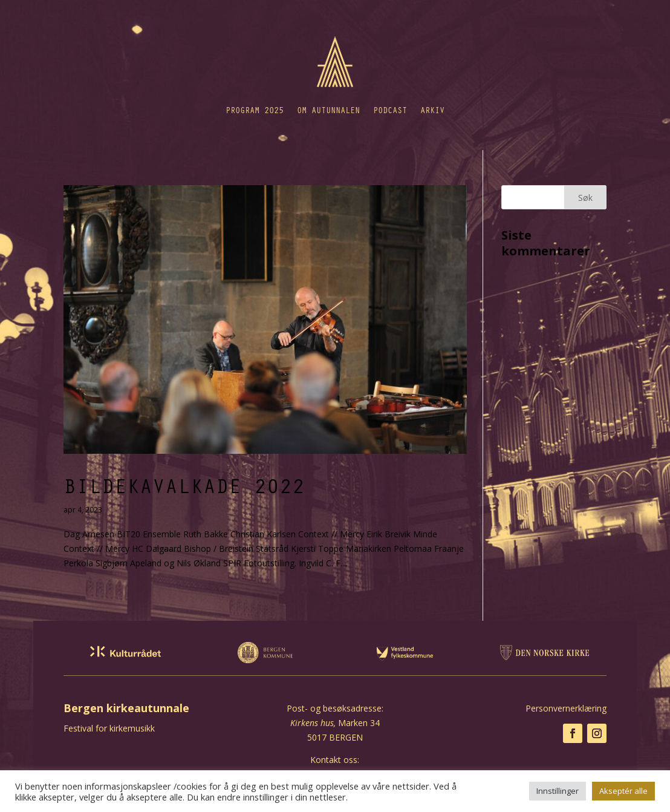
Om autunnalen (328, 110)
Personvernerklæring (566, 708)
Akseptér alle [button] (623, 791)
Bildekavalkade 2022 (184, 485)
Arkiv (432, 110)
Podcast (390, 110)
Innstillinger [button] (558, 791)
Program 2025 (255, 110)
